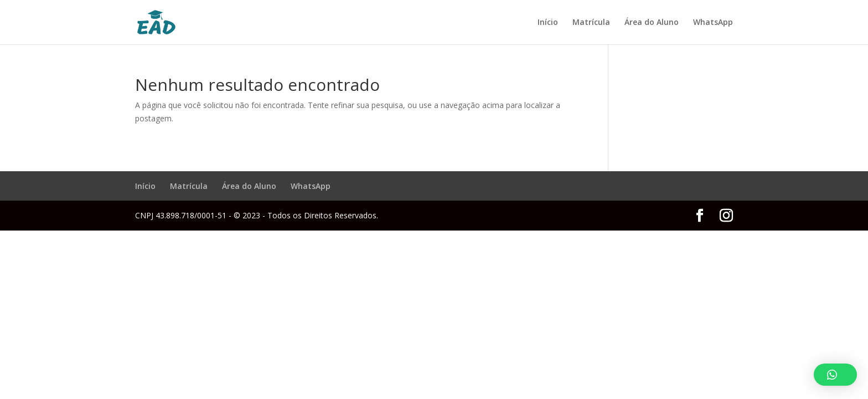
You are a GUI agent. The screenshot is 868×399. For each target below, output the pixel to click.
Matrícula (591, 23)
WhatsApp (713, 23)
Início (548, 23)
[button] (835, 375)
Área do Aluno (652, 23)
